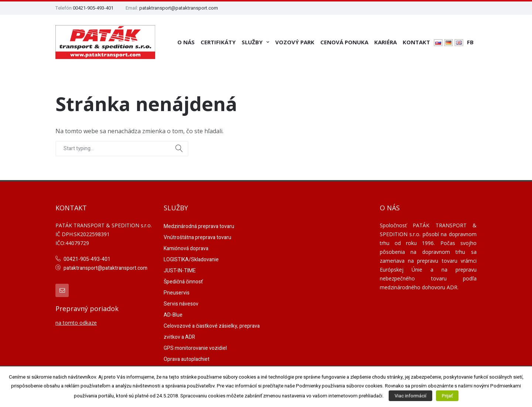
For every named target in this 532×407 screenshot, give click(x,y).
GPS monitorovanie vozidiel (195, 348)
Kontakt (416, 42)
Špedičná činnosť (183, 282)
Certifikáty (218, 42)
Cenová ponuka (344, 42)
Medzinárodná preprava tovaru (199, 226)
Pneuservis (177, 293)
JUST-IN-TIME (180, 271)
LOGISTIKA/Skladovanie (191, 260)
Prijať (447, 396)
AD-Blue (173, 315)
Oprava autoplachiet (187, 359)
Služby (252, 42)
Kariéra (386, 42)
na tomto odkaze (76, 323)
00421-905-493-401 (93, 8)
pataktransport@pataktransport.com (179, 8)
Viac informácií (410, 396)
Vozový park (295, 42)
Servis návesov (181, 304)
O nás (186, 42)
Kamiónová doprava (186, 249)
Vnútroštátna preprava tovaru (197, 237)
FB (470, 42)
